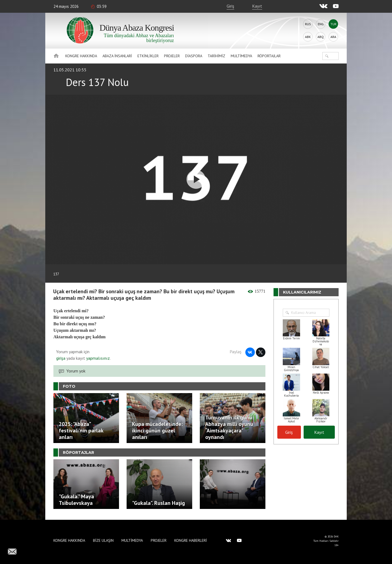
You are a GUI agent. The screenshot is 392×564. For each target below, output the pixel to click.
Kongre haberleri (191, 540)
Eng (321, 24)
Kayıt (257, 6)
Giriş (230, 6)
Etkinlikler (148, 56)
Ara (333, 37)
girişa (61, 358)
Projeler (172, 56)
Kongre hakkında (81, 56)
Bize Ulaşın (103, 540)
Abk (308, 37)
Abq (321, 37)
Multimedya (241, 56)
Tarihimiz (216, 56)
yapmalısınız (97, 358)
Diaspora (194, 56)
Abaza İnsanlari (117, 56)
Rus (308, 24)
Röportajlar (269, 56)
